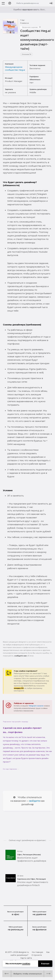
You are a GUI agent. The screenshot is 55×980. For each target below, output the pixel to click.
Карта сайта (26, 958)
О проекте (37, 955)
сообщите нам (20, 656)
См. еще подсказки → (11, 769)
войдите (35, 801)
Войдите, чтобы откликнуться (28, 974)
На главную (38, 952)
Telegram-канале (36, 706)
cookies (26, 964)
